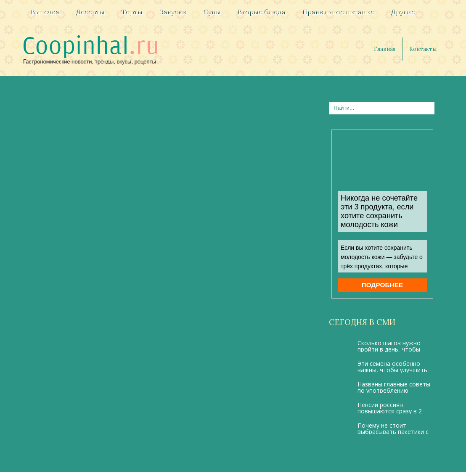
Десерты (91, 12)
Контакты (423, 49)
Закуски (173, 12)
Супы (213, 12)
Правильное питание (339, 12)
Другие (404, 12)
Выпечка (45, 12)
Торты (132, 12)
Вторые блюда (262, 12)
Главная (385, 49)
